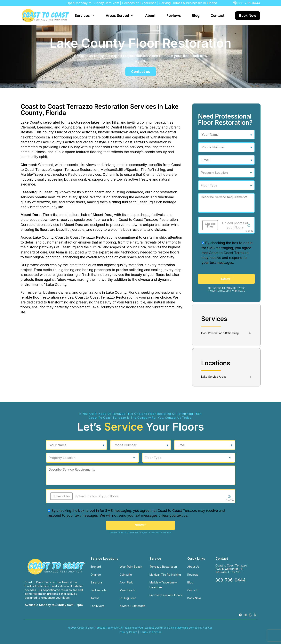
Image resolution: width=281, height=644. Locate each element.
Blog (196, 16)
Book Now (248, 16)
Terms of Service (151, 632)
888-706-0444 (249, 3)
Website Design (154, 628)
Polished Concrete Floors (166, 595)
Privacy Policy (128, 632)
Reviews (174, 16)
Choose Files (210, 225)
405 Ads (208, 628)
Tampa (95, 598)
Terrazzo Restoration (163, 567)
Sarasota (96, 582)
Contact (217, 16)
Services (86, 13)
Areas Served (121, 13)
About (150, 16)
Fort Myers (97, 606)
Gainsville (126, 575)
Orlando (96, 575)
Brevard (96, 567)
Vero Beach (127, 590)
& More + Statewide (133, 606)
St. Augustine (128, 598)
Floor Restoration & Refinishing (220, 333)
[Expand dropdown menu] (93, 16)
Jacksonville (99, 590)
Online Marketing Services (184, 628)
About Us (193, 567)
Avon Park (126, 582)
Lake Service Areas (214, 377)
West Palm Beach (131, 567)
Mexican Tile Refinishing (165, 575)
